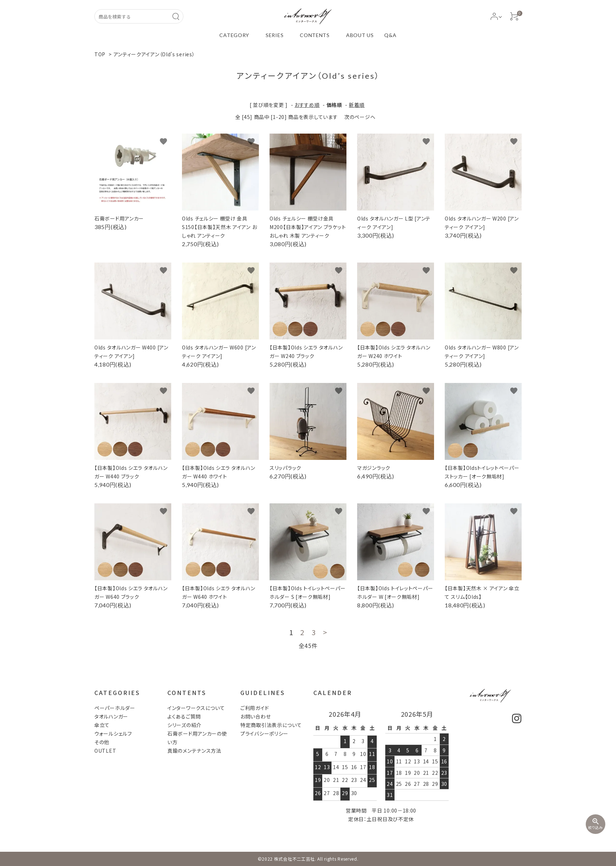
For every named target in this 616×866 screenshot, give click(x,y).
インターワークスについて (196, 708)
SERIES (275, 35)
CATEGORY (234, 35)
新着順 (357, 105)
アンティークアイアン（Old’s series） (154, 54)
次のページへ (360, 117)
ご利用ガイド (255, 708)
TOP (100, 54)
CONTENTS (315, 35)
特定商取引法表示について (271, 725)
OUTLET (105, 751)
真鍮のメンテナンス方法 (194, 751)
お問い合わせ (255, 716)
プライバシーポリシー (264, 733)
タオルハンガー (111, 716)
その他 (102, 742)
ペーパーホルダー (115, 708)
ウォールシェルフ (113, 733)
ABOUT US (360, 35)
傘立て (102, 725)
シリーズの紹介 (184, 725)
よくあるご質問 (184, 716)
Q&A (390, 35)
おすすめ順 (307, 105)
